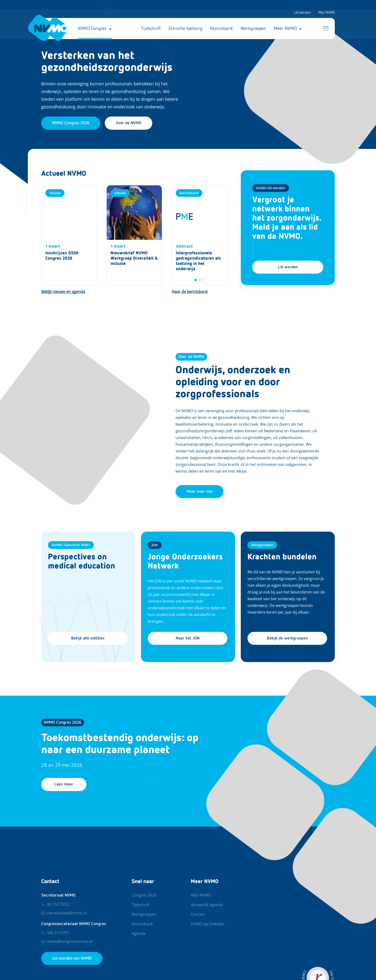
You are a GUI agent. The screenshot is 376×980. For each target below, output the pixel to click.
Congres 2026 (144, 895)
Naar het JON (188, 639)
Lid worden (302, 13)
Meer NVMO (285, 29)
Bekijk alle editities (88, 639)
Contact (198, 915)
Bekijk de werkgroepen (287, 639)
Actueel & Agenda (207, 905)
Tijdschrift (151, 29)
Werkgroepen (253, 29)
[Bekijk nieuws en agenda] (63, 292)
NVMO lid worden (271, 188)
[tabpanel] (200, 235)
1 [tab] (196, 280)
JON (155, 546)
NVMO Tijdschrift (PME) (71, 546)
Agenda (138, 934)
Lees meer (65, 785)
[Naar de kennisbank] (190, 292)
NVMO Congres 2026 (63, 723)
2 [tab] (199, 280)
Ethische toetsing (185, 29)
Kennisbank (221, 29)
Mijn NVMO (326, 13)
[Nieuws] (69, 235)
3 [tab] (202, 280)
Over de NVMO (130, 123)
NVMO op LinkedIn (208, 924)
